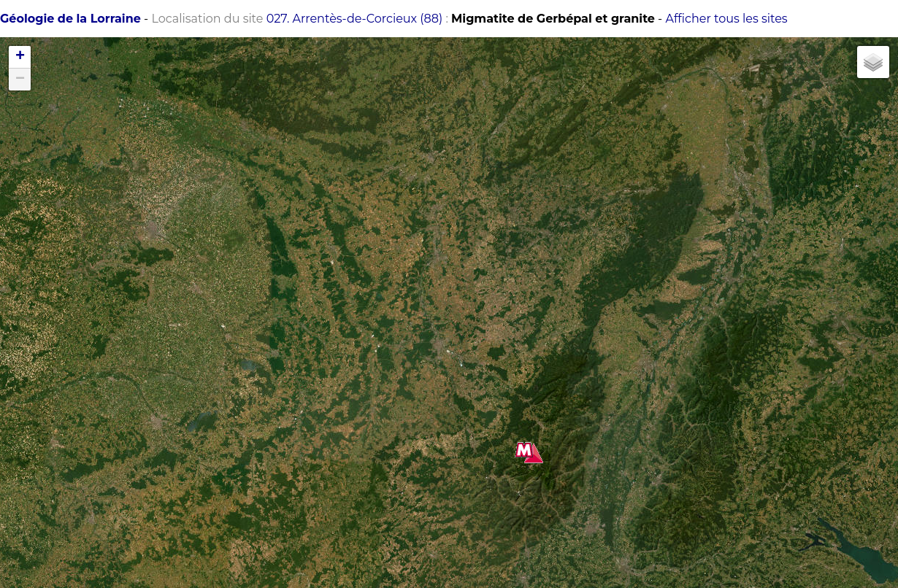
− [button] (20, 80)
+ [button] (20, 57)
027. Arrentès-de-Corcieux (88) (355, 19)
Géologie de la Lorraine (70, 19)
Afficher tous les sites (726, 19)
